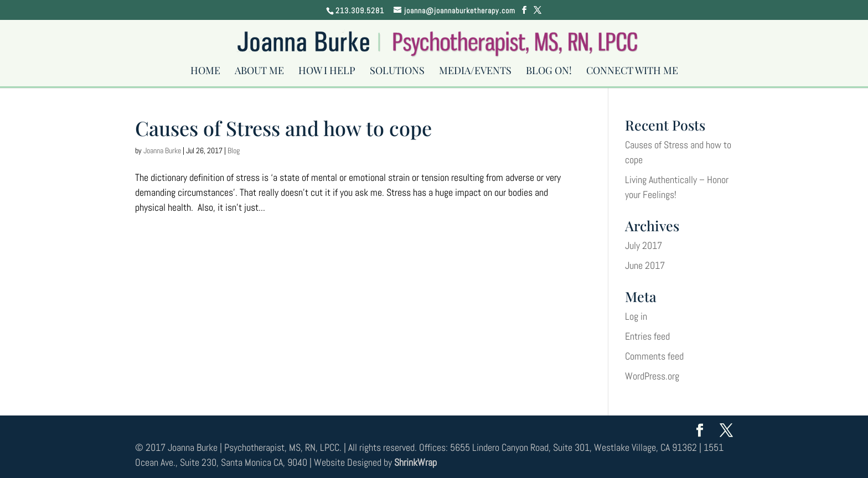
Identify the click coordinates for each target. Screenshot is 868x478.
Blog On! (549, 73)
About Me (259, 73)
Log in (636, 316)
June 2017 (645, 265)
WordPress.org (652, 376)
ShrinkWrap (415, 462)
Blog (234, 150)
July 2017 (644, 245)
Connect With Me (632, 73)
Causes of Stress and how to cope (283, 128)
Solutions (397, 73)
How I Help (327, 73)
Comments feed (654, 356)
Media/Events (475, 73)
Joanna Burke (162, 150)
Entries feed (647, 336)
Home (205, 73)
